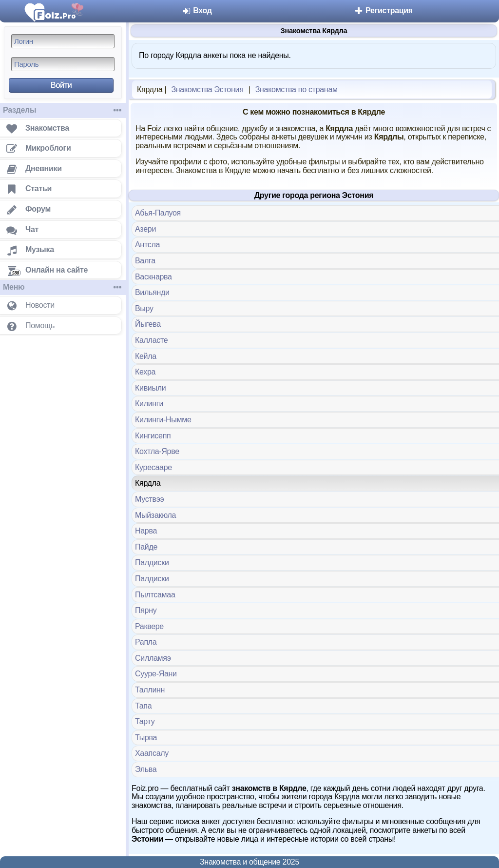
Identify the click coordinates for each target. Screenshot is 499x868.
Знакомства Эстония (207, 89)
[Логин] (63, 41)
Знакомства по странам (297, 89)
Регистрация (383, 10)
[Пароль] (63, 64)
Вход (197, 10)
